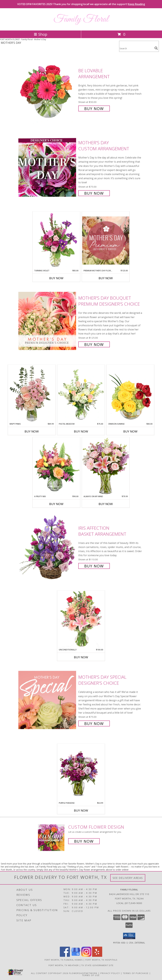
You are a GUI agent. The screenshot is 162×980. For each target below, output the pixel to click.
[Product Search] (136, 48)
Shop (40, 34)
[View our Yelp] (97, 956)
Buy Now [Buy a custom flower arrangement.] (84, 841)
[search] (156, 48)
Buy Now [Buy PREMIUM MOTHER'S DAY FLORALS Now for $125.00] (106, 278)
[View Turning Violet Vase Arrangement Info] (56, 240)
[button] (129, 936)
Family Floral (81, 19)
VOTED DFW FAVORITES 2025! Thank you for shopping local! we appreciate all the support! (81, 4)
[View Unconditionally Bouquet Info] (81, 619)
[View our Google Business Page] (76, 956)
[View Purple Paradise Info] (81, 773)
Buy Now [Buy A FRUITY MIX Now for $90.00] (56, 504)
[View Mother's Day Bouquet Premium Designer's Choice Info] (48, 321)
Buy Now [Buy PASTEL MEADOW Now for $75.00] (81, 431)
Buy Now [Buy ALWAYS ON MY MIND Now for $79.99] (106, 504)
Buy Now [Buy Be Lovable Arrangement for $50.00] (94, 108)
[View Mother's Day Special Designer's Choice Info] (48, 700)
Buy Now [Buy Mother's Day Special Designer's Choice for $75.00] (94, 723)
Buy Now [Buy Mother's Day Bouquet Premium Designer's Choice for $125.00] (94, 344)
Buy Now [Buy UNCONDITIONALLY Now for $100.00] (81, 657)
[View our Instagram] (86, 956)
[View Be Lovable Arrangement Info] (48, 89)
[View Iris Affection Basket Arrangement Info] (48, 547)
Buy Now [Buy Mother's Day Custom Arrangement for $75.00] (94, 193)
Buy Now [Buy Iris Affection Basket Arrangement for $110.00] (94, 566)
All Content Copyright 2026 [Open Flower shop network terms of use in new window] (50, 973)
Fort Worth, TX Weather (64, 965)
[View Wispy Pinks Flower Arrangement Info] (32, 394)
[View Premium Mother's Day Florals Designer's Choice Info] (106, 240)
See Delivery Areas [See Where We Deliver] (128, 878)
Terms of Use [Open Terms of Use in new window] (91, 975)
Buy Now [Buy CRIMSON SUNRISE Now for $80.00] (130, 431)
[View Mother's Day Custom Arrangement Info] (48, 168)
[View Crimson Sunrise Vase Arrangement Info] (130, 394)
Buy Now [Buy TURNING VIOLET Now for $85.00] (56, 278)
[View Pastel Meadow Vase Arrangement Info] (81, 394)
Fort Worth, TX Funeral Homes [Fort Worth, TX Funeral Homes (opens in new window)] (64, 960)
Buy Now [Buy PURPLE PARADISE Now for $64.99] (81, 810)
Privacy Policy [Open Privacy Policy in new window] (110, 973)
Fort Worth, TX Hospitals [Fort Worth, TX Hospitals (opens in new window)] (101, 960)
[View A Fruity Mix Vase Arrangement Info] (56, 466)
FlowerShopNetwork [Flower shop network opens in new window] (83, 973)
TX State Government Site (97, 965)
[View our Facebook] (65, 956)
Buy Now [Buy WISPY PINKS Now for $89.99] (32, 431)
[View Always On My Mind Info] (106, 466)
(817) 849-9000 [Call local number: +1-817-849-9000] (133, 903)
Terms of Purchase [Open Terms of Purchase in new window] (136, 973)
